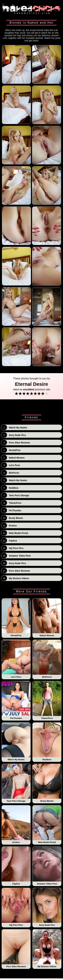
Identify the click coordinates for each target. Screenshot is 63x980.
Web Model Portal (47, 824)
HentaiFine (16, 618)
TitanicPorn (47, 700)
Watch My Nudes (16, 742)
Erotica (16, 824)
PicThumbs (16, 700)
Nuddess (47, 742)
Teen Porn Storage (16, 783)
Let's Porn (16, 659)
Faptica (16, 866)
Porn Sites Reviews (16, 949)
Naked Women (47, 618)
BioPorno (47, 659)
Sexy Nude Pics (47, 907)
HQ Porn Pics (16, 907)
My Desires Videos (47, 949)
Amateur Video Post (47, 866)
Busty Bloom (47, 783)
